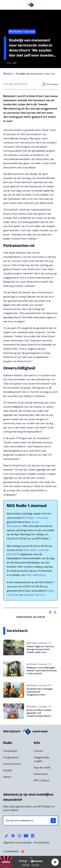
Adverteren (41, 774)
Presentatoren (12, 764)
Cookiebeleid (11, 851)
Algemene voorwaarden (17, 843)
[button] (55, 862)
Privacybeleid (41, 843)
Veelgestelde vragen (42, 759)
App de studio (42, 768)
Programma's (11, 757)
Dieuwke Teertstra (34, 595)
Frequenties (10, 751)
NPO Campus (42, 781)
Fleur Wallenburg (36, 575)
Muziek (7, 770)
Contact (39, 751)
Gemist (7, 777)
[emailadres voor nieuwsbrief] (30, 821)
